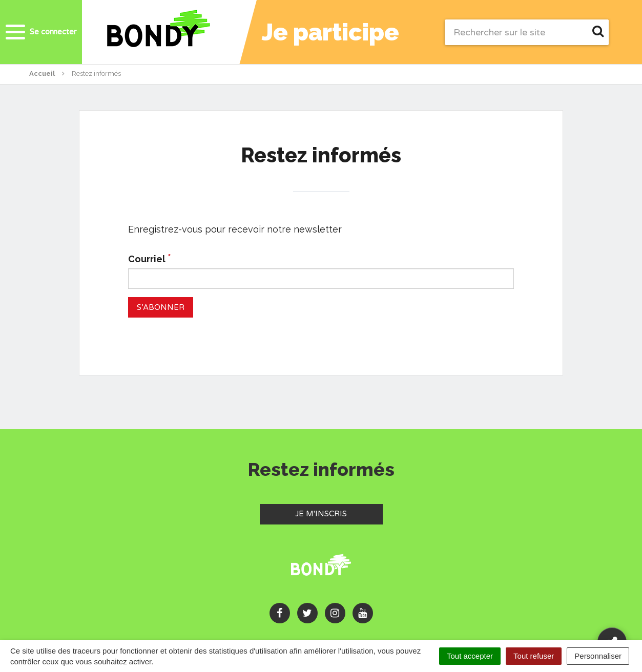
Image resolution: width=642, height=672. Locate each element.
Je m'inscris (339, 513)
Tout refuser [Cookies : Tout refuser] (534, 656)
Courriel (150, 258)
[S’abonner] (161, 307)
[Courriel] (321, 279)
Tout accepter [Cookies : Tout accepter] (470, 656)
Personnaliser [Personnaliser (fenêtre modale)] (598, 656)
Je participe (330, 32)
